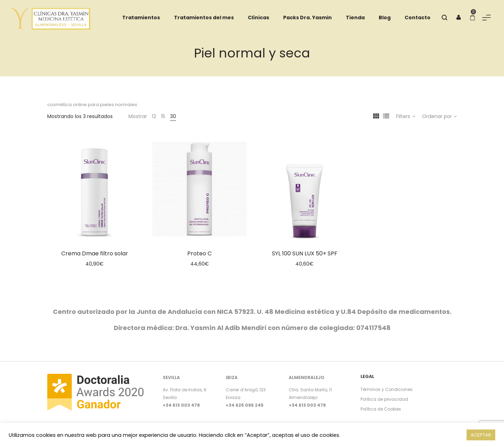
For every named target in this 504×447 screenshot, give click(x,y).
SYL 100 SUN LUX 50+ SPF (305, 253)
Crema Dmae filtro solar (95, 253)
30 (173, 116)
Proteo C (199, 253)
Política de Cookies (381, 409)
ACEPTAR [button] (481, 435)
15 (163, 116)
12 (154, 116)
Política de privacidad (384, 399)
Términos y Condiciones (387, 389)
